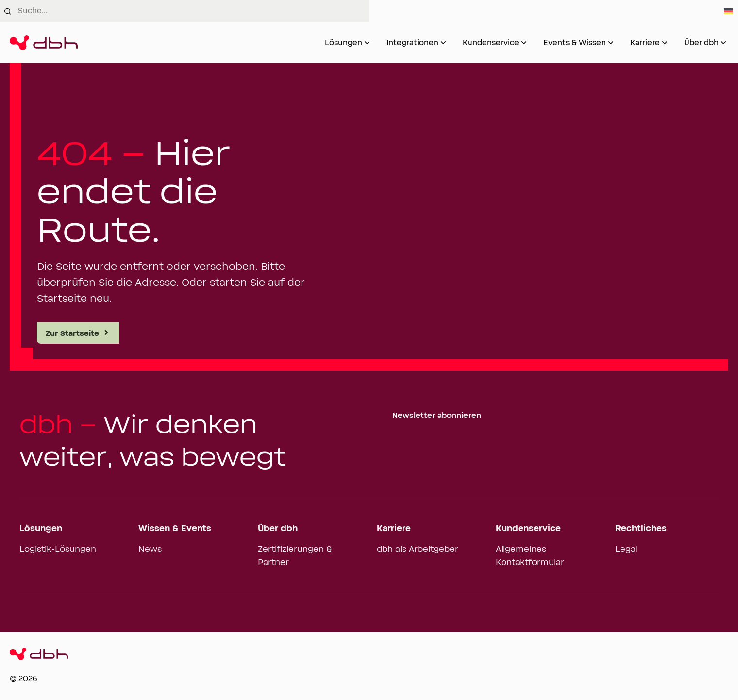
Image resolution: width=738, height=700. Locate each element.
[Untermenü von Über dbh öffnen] (723, 43)
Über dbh (701, 43)
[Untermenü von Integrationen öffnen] (443, 43)
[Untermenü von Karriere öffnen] (665, 43)
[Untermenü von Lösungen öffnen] (367, 43)
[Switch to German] (728, 11)
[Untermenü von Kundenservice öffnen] (524, 43)
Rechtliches (641, 529)
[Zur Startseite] (44, 43)
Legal (626, 550)
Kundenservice (491, 43)
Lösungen (344, 43)
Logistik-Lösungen (58, 550)
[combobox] (193, 11)
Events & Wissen (575, 43)
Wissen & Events (175, 529)
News (150, 550)
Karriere (645, 43)
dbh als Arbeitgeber (418, 550)
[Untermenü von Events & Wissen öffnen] (611, 43)
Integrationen (412, 43)
